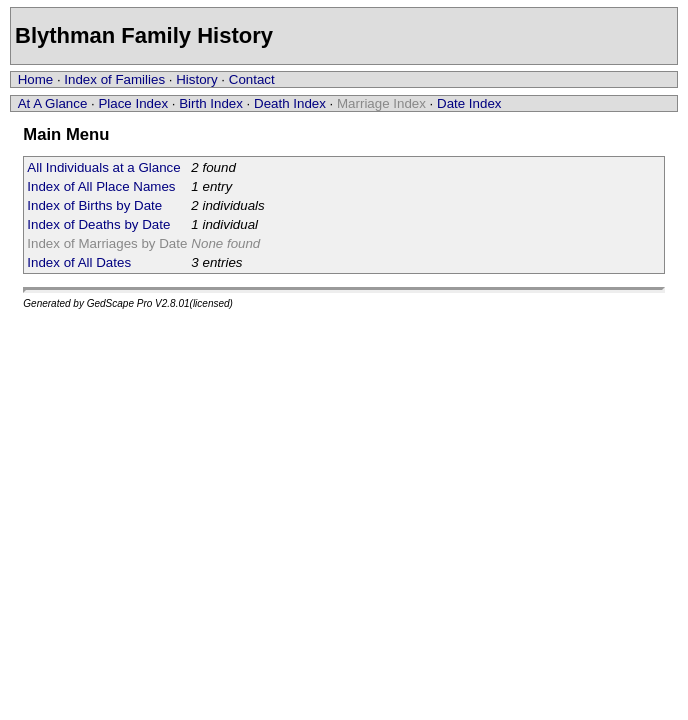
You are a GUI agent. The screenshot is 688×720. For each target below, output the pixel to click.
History (196, 79)
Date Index (469, 103)
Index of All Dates (79, 262)
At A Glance (53, 103)
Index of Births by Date (94, 205)
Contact (252, 79)
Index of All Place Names (101, 186)
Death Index (290, 103)
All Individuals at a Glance (103, 167)
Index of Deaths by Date (98, 224)
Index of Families (114, 79)
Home (36, 79)
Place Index (133, 103)
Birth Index (211, 103)
